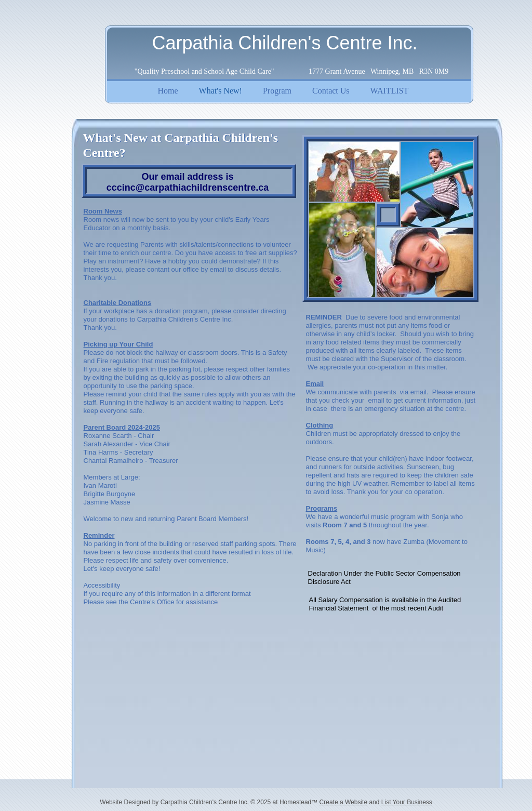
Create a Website (344, 802)
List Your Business (407, 802)
